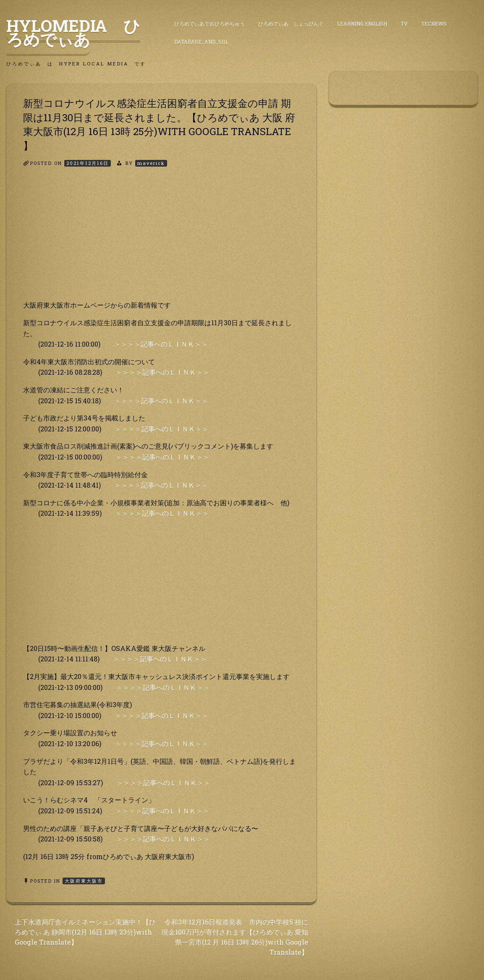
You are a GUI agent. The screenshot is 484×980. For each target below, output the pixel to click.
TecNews (434, 24)
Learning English (362, 24)
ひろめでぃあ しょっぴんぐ (291, 24)
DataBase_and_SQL (201, 42)
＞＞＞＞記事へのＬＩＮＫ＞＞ (161, 344)
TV (404, 24)
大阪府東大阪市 (84, 881)
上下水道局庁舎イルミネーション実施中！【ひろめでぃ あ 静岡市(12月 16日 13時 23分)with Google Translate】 (85, 932)
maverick (151, 163)
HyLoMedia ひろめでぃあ (73, 32)
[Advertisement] (161, 241)
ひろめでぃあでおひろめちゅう (209, 24)
